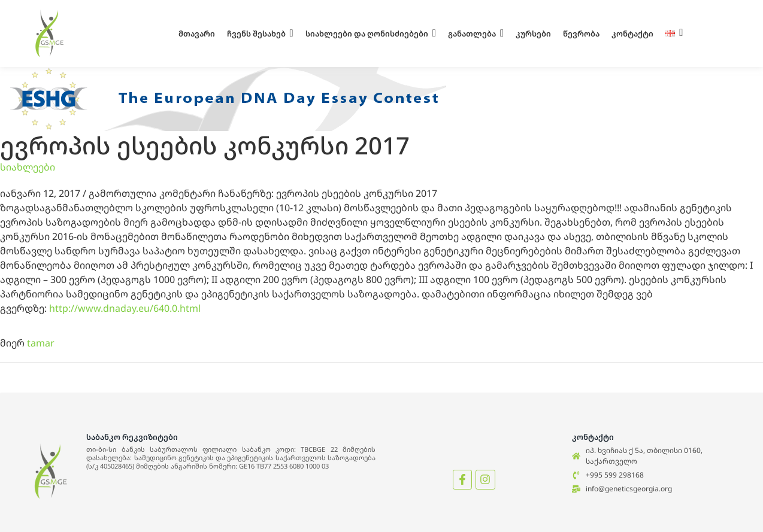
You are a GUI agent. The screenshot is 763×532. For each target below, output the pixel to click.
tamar (41, 343)
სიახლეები (28, 167)
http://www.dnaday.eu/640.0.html (125, 308)
